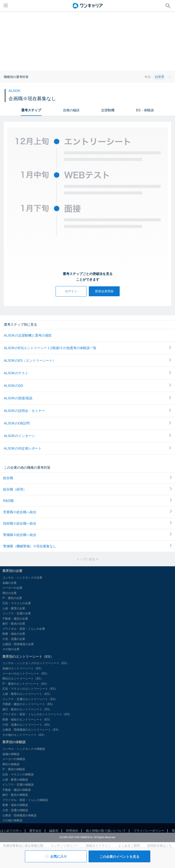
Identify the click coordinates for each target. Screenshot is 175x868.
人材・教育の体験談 (15, 780)
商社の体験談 (11, 764)
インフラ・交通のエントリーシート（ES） (30, 699)
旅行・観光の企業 (14, 624)
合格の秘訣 (71, 110)
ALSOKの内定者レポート (87, 448)
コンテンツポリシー (64, 846)
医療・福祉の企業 (14, 634)
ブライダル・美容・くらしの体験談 (25, 800)
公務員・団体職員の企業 (18, 644)
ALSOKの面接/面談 (87, 398)
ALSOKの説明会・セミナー (87, 411)
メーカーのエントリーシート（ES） (26, 674)
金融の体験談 (11, 754)
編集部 (54, 831)
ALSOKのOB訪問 (87, 423)
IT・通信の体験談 (14, 769)
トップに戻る (88, 559)
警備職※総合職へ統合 (87, 535)
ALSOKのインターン (87, 436)
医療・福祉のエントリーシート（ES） (27, 720)
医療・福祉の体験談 (15, 805)
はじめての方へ (11, 831)
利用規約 (72, 831)
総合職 (87, 478)
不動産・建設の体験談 (17, 790)
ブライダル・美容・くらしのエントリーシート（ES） (37, 714)
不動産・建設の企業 (15, 619)
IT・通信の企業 (12, 598)
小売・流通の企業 (14, 639)
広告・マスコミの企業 (17, 603)
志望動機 (108, 110)
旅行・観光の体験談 (15, 795)
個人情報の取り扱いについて (106, 831)
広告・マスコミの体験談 (18, 774)
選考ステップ (31, 110)
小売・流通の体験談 (15, 810)
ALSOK (14, 91)
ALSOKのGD (87, 385)
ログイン (71, 291)
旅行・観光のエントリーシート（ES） (27, 709)
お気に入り (56, 856)
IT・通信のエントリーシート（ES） (26, 684)
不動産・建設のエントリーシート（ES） (28, 704)
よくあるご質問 (129, 846)
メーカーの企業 (12, 588)
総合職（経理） (87, 489)
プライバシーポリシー (149, 831)
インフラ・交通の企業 (17, 613)
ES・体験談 (145, 110)
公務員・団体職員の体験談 (19, 815)
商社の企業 (9, 593)
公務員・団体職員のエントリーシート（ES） (31, 730)
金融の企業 (9, 583)
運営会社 (35, 831)
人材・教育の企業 (14, 608)
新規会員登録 (104, 291)
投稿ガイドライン (98, 846)
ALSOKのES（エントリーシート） (87, 360)
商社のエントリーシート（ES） (23, 679)
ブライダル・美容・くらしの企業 (24, 629)
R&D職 (87, 500)
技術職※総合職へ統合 (87, 523)
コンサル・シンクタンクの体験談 (24, 749)
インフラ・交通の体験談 (18, 785)
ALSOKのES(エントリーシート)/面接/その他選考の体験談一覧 (87, 348)
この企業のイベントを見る (119, 857)
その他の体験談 (12, 820)
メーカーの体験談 (14, 759)
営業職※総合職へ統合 (87, 512)
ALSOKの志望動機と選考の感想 (28, 335)
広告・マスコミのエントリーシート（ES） (30, 689)
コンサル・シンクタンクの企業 (22, 578)
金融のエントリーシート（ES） (23, 668)
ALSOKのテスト (87, 373)
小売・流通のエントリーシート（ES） (27, 725)
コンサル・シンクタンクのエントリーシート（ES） (36, 663)
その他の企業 (11, 649)
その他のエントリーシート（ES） (24, 735)
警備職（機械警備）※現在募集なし (87, 546)
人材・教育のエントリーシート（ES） (27, 694)
